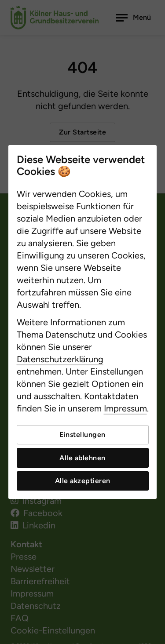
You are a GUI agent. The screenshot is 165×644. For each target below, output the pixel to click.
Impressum (125, 408)
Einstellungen (82, 435)
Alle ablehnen (82, 458)
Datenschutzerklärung (60, 359)
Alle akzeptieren (83, 481)
